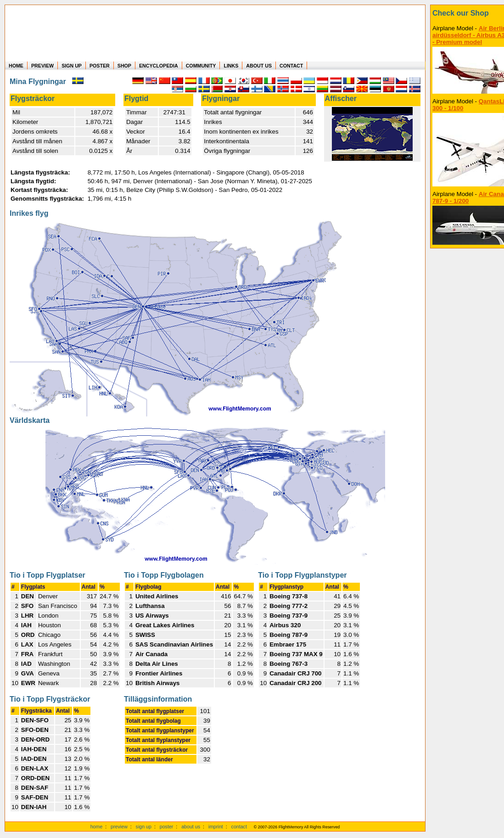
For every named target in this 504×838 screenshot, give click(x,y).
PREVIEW (42, 66)
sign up (144, 827)
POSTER (100, 66)
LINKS (231, 66)
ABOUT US (259, 66)
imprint (216, 827)
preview (119, 827)
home (97, 827)
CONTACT (291, 66)
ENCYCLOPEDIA (159, 66)
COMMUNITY (201, 66)
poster (167, 827)
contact (239, 827)
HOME (16, 66)
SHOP (124, 66)
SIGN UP (72, 66)
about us (191, 827)
